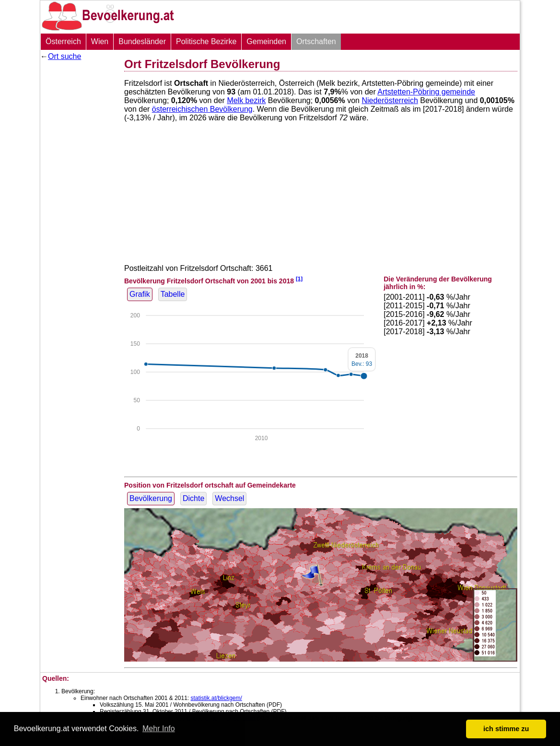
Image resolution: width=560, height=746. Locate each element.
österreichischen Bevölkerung (202, 109)
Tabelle (173, 294)
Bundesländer (142, 41)
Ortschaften (316, 41)
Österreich (63, 41)
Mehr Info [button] (159, 729)
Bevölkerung (151, 498)
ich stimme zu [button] (506, 729)
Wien (100, 41)
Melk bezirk (246, 100)
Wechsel (229, 498)
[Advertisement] (79, 209)
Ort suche (64, 56)
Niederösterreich (390, 100)
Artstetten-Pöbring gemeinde (426, 92)
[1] (299, 278)
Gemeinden (266, 41)
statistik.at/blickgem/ (216, 698)
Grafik (140, 294)
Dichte (193, 498)
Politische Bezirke (206, 41)
